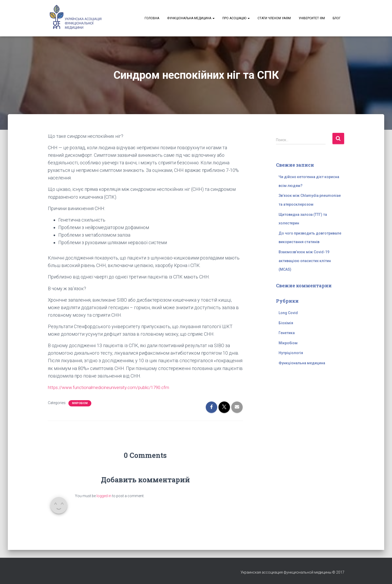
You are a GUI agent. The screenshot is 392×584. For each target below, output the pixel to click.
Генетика (287, 333)
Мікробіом (80, 403)
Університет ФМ (312, 18)
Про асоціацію (236, 18)
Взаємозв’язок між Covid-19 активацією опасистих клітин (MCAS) (305, 261)
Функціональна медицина (191, 18)
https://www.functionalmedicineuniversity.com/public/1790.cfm (112, 387)
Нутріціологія (291, 353)
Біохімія (286, 323)
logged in (104, 496)
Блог (337, 18)
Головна (152, 18)
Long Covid (288, 313)
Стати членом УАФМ (274, 18)
